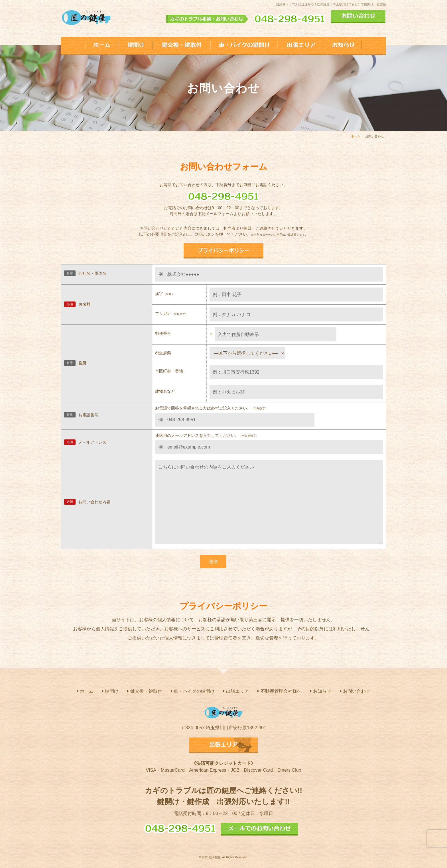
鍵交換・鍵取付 (145, 691)
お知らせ (321, 691)
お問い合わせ (355, 691)
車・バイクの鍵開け (193, 691)
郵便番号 (163, 333)
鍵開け (110, 691)
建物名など (165, 391)
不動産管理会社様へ (279, 691)
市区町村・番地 (169, 371)
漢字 (165, 294)
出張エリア (236, 691)
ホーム (356, 136)
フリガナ (172, 313)
